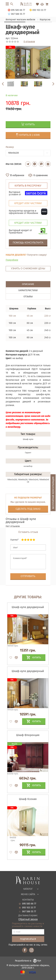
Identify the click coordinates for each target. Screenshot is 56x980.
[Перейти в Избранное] (37, 4)
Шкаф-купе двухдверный (28, 607)
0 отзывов (29, 42)
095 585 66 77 (29, 904)
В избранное (17, 175)
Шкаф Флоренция (28, 735)
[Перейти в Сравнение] (42, 4)
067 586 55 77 (29, 912)
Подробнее (12, 260)
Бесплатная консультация (53, 493)
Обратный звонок (28, 919)
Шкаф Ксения (28, 799)
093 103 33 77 (29, 908)
